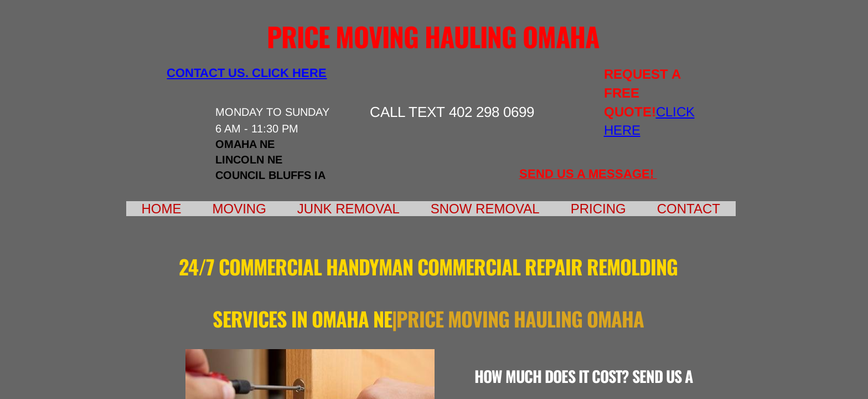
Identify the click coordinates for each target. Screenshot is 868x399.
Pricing (598, 209)
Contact (689, 209)
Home (162, 209)
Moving (239, 209)
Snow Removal (485, 209)
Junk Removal (348, 209)
